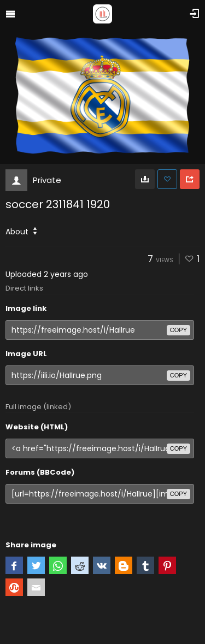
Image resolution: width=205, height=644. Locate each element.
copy (178, 330)
